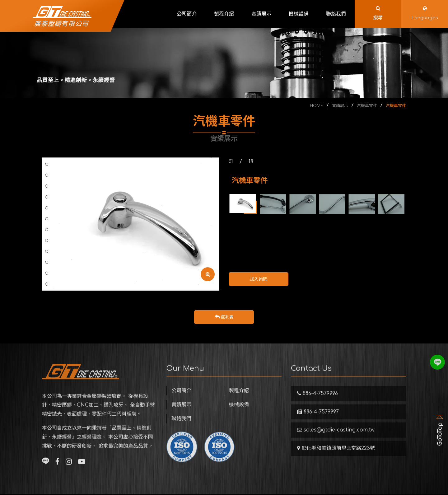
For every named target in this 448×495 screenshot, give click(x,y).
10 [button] (47, 230)
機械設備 (239, 414)
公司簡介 (181, 400)
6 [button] (47, 186)
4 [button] (47, 164)
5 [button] (47, 175)
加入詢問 (259, 279)
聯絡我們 (181, 428)
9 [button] (47, 219)
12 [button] (47, 251)
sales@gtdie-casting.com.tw (336, 439)
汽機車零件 (367, 106)
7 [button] (47, 197)
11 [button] (47, 240)
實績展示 (340, 106)
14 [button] (47, 273)
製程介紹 (239, 400)
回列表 (224, 317)
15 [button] (47, 284)
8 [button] (47, 208)
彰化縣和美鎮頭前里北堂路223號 (336, 458)
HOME (317, 106)
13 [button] (47, 262)
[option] (131, 224)
